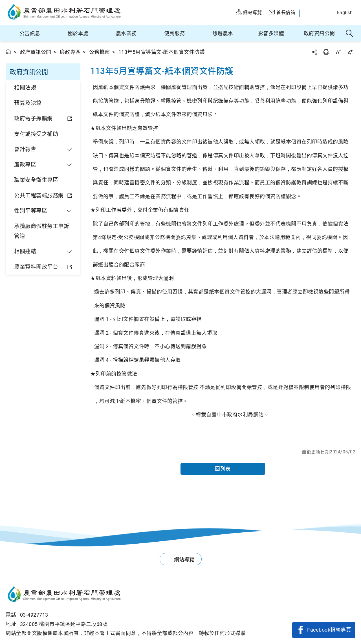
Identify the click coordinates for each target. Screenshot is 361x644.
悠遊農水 (223, 33)
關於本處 (78, 33)
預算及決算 (28, 103)
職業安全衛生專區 (36, 180)
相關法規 (25, 88)
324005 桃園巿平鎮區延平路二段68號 (64, 624)
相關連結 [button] (25, 251)
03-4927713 (34, 615)
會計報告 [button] (25, 149)
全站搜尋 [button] (350, 34)
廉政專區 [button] (25, 165)
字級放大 (350, 52)
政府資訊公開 (319, 33)
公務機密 (100, 52)
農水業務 (126, 33)
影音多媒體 (271, 33)
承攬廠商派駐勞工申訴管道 (42, 231)
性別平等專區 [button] (31, 211)
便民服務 (175, 33)
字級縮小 (338, 52)
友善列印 (326, 52)
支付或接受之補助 (36, 134)
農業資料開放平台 (36, 267)
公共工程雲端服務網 (39, 196)
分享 (314, 52)
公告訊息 (30, 33)
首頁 (9, 51)
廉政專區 (70, 52)
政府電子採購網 (33, 119)
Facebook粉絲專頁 (329, 630)
